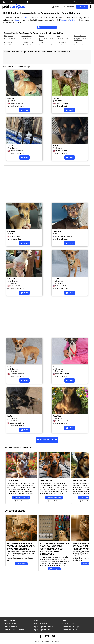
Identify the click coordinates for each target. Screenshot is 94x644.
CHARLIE (11, 232)
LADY (10, 416)
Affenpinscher (8, 36)
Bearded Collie (9, 45)
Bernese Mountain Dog (47, 45)
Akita (58, 36)
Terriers (63, 20)
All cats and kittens (68, 624)
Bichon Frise (61, 45)
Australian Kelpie (9, 42)
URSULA (11, 98)
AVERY (10, 146)
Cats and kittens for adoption (71, 627)
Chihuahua (27, 18)
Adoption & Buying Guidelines (14, 630)
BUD (54, 367)
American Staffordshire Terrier (46, 39)
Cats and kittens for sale (70, 630)
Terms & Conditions (11, 627)
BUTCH (55, 146)
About (80, 2)
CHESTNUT (57, 232)
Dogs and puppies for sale (42, 630)
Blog (75, 2)
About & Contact (10, 624)
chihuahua (18, 20)
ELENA (10, 367)
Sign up (85, 2)
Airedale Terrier (27, 36)
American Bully (26, 38)
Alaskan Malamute (80, 36)
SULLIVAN (57, 416)
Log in (90, 2)
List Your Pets (82, 7)
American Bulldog (10, 38)
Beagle (76, 42)
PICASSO (56, 98)
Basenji (41, 42)
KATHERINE (12, 279)
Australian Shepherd (28, 42)
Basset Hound (61, 42)
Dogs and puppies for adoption (43, 627)
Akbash (42, 36)
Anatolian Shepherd (63, 38)
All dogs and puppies (40, 624)
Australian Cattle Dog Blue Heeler (81, 39)
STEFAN (56, 279)
